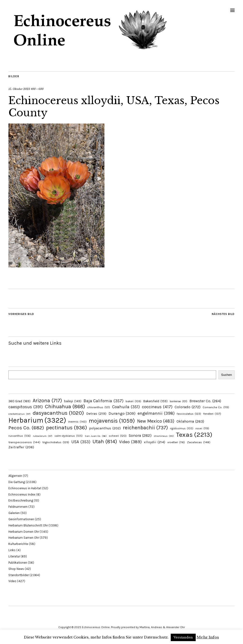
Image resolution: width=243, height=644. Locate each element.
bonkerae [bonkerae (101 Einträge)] (179, 401)
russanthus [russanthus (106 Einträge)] (20, 436)
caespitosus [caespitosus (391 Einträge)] (26, 407)
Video (12, 581)
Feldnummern (18, 507)
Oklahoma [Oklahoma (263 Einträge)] (190, 421)
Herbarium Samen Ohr (24, 538)
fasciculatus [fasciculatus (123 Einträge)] (189, 414)
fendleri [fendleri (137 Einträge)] (212, 414)
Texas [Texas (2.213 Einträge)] (194, 435)
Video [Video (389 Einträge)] (130, 442)
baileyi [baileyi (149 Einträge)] (73, 401)
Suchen (227, 375)
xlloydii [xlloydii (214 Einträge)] (155, 442)
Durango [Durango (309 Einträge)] (122, 413)
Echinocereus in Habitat (25, 488)
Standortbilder (19, 575)
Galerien (14, 513)
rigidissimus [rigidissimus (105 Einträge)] (182, 428)
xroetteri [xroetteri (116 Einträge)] (176, 442)
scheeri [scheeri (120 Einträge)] (118, 436)
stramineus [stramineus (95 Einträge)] (164, 436)
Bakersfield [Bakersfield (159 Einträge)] (155, 401)
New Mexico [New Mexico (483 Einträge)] (156, 421)
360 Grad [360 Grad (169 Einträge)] (19, 401)
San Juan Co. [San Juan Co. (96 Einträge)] (96, 436)
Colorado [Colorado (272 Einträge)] (188, 407)
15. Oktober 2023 (19, 89)
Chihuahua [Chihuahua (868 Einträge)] (65, 407)
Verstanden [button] (183, 637)
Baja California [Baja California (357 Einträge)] (103, 401)
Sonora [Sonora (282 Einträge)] (140, 435)
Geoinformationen (21, 519)
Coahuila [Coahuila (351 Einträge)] (126, 407)
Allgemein (15, 476)
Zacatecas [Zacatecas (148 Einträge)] (199, 442)
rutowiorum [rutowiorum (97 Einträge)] (43, 436)
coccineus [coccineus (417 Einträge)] (157, 407)
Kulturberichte (18, 544)
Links (12, 550)
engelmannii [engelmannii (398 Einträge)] (156, 413)
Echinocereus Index (22, 494)
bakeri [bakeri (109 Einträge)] (133, 401)
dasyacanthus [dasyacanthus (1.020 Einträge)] (58, 413)
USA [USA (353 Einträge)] (81, 442)
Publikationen (18, 563)
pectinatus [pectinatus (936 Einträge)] (67, 428)
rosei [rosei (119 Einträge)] (202, 428)
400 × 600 (37, 89)
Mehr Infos (208, 637)
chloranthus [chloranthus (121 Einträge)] (99, 407)
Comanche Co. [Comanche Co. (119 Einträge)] (216, 407)
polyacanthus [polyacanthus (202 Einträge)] (105, 428)
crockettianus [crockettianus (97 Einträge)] (19, 414)
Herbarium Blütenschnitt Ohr (28, 525)
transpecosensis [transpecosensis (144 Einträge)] (24, 442)
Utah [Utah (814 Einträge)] (105, 442)
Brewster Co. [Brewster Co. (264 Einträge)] (205, 401)
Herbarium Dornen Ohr (24, 532)
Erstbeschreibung (21, 500)
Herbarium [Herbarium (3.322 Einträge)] (37, 420)
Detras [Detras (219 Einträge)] (96, 414)
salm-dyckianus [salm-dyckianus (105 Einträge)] (69, 436)
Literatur (14, 556)
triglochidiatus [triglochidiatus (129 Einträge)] (56, 442)
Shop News (16, 569)
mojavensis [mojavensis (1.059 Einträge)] (112, 421)
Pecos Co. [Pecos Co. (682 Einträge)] (26, 428)
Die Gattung (17, 482)
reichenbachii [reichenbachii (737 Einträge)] (145, 428)
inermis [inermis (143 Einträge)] (77, 422)
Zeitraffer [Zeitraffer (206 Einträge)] (21, 447)
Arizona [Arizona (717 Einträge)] (47, 400)
